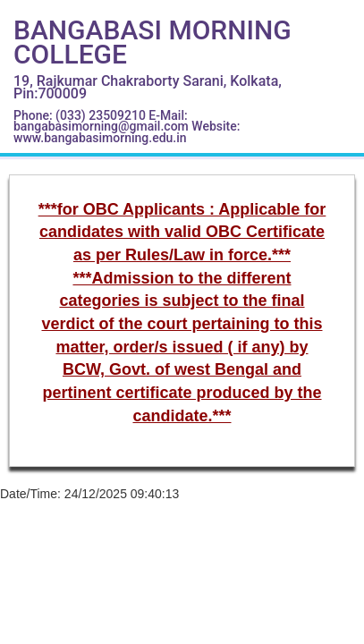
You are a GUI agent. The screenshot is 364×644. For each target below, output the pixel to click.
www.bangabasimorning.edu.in (100, 138)
